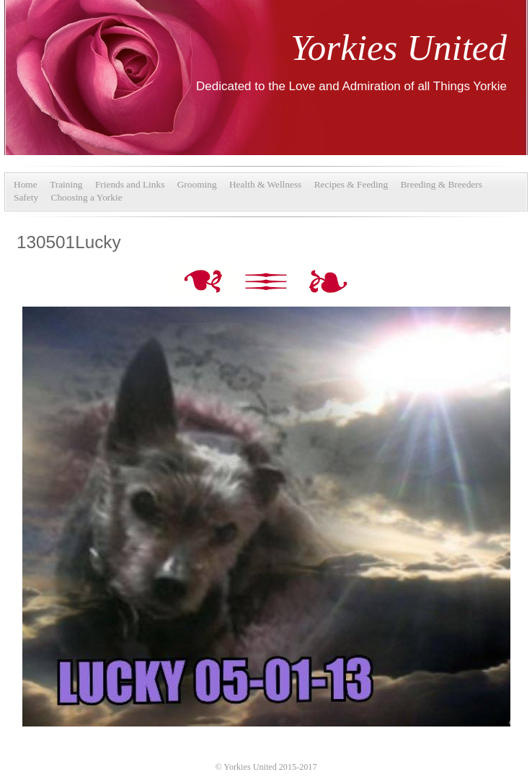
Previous (206, 283)
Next (328, 283)
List (267, 283)
